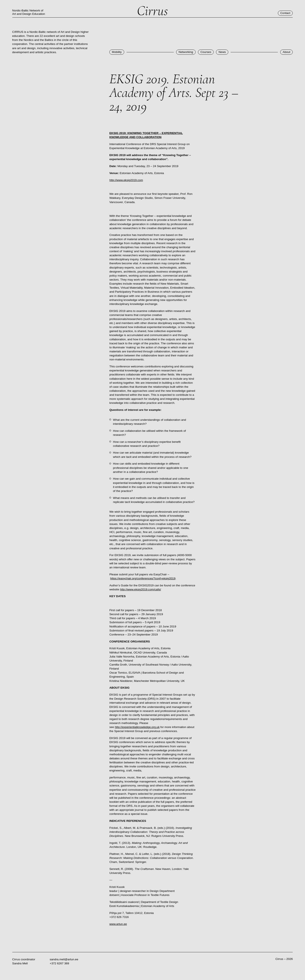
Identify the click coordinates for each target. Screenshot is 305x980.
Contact (285, 13)
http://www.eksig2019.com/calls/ (141, 589)
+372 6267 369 (59, 963)
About (287, 52)
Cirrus (152, 11)
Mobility (117, 52)
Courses (206, 52)
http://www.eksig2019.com (126, 180)
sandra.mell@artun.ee (64, 959)
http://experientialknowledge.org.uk (137, 727)
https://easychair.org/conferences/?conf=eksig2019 (143, 578)
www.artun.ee (118, 924)
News (222, 52)
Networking (186, 52)
